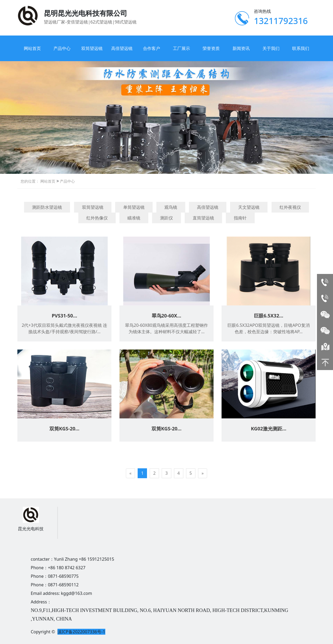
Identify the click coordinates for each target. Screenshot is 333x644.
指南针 (240, 218)
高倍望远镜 (122, 48)
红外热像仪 (97, 218)
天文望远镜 (249, 207)
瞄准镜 (134, 218)
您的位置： (30, 181)
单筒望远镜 (134, 207)
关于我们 (271, 48)
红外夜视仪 (290, 207)
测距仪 (166, 218)
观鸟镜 (171, 207)
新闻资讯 (241, 48)
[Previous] (130, 473)
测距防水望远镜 (47, 207)
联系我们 (301, 48)
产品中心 (62, 48)
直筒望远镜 (203, 218)
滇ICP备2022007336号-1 (81, 632)
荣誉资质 (211, 48)
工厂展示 (181, 48)
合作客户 (152, 48)
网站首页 (32, 48)
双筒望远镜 (92, 48)
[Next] (203, 473)
